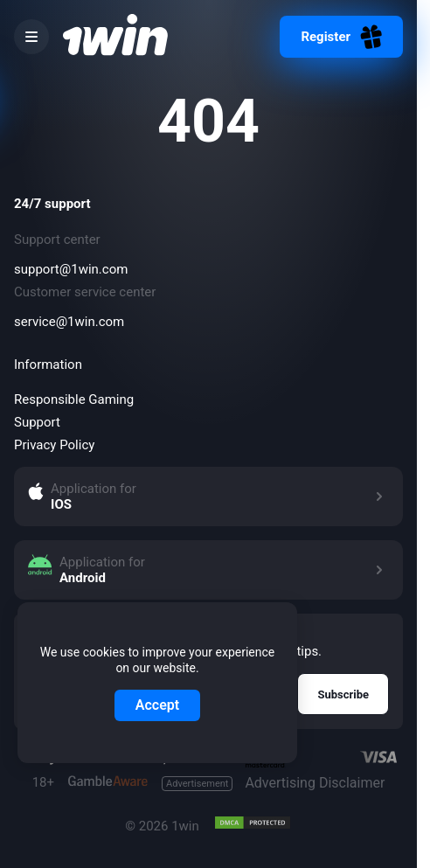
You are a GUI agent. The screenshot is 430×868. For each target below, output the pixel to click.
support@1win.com (71, 269)
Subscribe (343, 694)
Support (37, 422)
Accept (157, 705)
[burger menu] (31, 37)
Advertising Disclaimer (273, 784)
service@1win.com (69, 322)
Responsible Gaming (74, 399)
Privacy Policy (54, 445)
